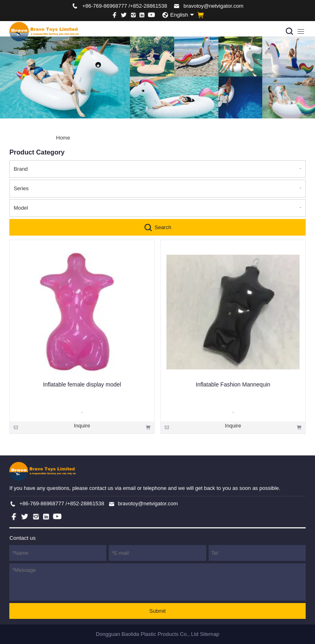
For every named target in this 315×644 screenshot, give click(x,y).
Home (63, 138)
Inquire (82, 426)
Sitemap (209, 634)
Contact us (23, 538)
